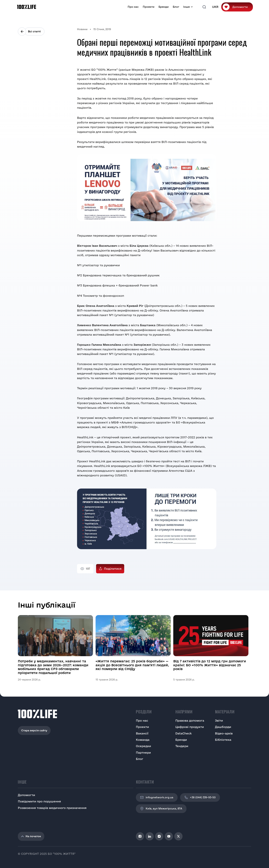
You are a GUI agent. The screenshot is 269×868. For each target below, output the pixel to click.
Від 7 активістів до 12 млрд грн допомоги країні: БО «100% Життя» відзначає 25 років (210, 665)
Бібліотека (223, 740)
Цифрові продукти (190, 727)
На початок (31, 836)
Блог (176, 7)
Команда (143, 740)
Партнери (143, 753)
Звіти (219, 720)
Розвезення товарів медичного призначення (52, 808)
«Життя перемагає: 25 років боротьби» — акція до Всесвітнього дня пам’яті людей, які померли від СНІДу (132, 665)
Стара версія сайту (34, 730)
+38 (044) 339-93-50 (200, 797)
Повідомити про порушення (39, 801)
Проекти (149, 7)
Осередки (143, 746)
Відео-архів (224, 733)
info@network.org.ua (157, 797)
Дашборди (223, 727)
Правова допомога (190, 720)
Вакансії (142, 733)
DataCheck (183, 733)
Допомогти (240, 7)
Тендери (182, 746)
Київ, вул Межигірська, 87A (161, 809)
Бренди (164, 7)
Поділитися (113, 569)
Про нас (133, 7)
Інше (186, 7)
